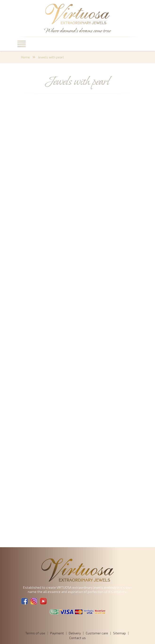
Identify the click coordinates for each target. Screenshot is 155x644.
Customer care (97, 633)
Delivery (75, 633)
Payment (57, 633)
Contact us (77, 638)
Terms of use (35, 633)
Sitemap (119, 633)
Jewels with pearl (51, 57)
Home (25, 57)
